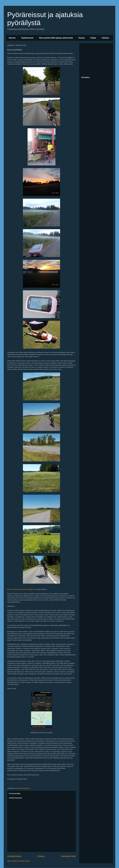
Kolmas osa (24, 589)
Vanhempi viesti (68, 856)
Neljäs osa (33, 589)
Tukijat (93, 38)
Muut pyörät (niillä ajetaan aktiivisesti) (56, 38)
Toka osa (17, 589)
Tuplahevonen (27, 38)
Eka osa (10, 589)
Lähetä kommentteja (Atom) (21, 861)
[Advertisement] (96, 59)
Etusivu (12, 38)
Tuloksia (105, 38)
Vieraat (81, 38)
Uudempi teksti (14, 856)
